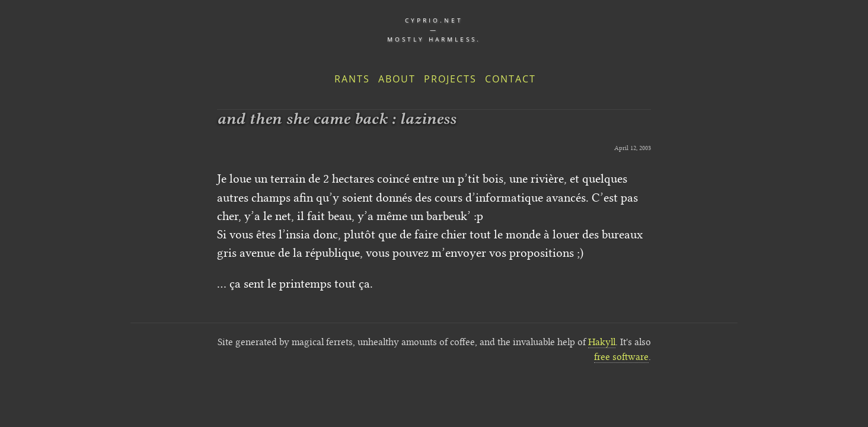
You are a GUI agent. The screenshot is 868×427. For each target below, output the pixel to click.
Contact (510, 79)
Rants (352, 79)
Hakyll (602, 342)
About (397, 79)
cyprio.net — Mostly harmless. (434, 30)
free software (621, 357)
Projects (450, 79)
